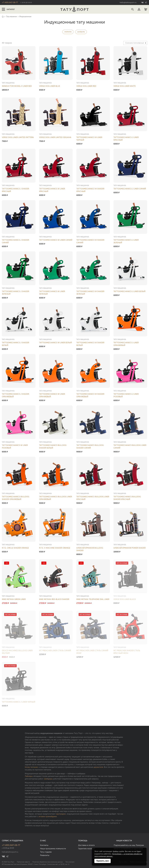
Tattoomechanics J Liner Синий (130, 189)
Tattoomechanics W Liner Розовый (15, 447)
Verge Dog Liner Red (86, 86)
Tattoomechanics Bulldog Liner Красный (93, 498)
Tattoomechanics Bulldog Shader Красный (127, 498)
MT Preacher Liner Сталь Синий (55, 651)
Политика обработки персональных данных (48, 862)
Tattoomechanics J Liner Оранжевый (126, 344)
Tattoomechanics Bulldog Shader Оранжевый (16, 498)
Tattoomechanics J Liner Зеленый (126, 241)
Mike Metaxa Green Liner (14, 599)
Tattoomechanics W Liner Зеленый (52, 293)
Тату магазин (70, 862)
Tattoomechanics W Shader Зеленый (90, 293)
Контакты (44, 845)
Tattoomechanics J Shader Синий (15, 241)
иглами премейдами (48, 816)
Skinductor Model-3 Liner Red (17, 86)
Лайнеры (68, 32)
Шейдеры (81, 32)
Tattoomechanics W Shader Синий (90, 241)
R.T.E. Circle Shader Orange (15, 548)
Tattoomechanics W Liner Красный (52, 190)
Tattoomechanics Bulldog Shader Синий (90, 447)
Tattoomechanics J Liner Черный (19, 702)
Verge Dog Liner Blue (50, 86)
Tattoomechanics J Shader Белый (15, 344)
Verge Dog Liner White (125, 86)
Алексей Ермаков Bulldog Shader (90, 549)
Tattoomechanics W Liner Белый (55, 343)
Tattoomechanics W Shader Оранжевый (90, 395)
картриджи (61, 814)
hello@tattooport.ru (128, 2)
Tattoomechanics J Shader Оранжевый (15, 395)
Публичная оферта (23, 862)
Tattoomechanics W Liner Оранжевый (52, 395)
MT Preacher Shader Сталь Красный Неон (127, 652)
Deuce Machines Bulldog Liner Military (17, 652)
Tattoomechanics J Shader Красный (15, 190)
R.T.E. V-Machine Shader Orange (55, 548)
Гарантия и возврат (87, 849)
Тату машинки (11, 16)
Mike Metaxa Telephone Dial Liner (93, 599)
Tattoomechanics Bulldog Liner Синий (130, 447)
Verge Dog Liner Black (125, 599)
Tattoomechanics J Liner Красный (126, 139)
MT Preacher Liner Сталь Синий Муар (92, 652)
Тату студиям (46, 852)
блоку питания (31, 767)
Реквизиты (45, 855)
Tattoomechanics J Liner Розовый (126, 395)
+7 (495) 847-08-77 (10, 2)
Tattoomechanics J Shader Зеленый (15, 293)
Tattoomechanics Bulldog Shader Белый (53, 447)
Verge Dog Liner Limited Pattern (18, 137)
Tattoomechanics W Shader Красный (90, 190)
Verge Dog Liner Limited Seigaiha (55, 137)
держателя (98, 767)
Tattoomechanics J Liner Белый (129, 291)
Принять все (102, 861)
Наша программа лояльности (53, 849)
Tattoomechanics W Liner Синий (56, 240)
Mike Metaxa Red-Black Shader (54, 599)
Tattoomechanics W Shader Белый (90, 344)
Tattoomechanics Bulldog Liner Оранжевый (56, 498)
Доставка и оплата (86, 845)
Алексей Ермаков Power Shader (130, 548)
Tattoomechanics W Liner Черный (89, 139)
